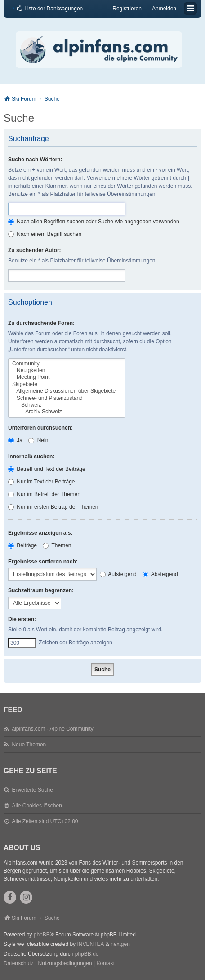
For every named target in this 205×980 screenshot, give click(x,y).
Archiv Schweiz (67, 412)
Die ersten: (22, 619)
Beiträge (22, 545)
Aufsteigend (118, 574)
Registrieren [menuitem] (127, 9)
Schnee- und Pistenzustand (67, 398)
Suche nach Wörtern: (35, 160)
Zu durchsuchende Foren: (41, 323)
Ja (15, 440)
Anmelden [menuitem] (164, 9)
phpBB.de (87, 954)
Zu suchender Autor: (35, 250)
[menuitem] (49, 9)
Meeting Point (67, 377)
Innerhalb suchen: (31, 457)
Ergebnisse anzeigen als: (40, 533)
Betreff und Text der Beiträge (47, 469)
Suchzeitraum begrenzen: (41, 590)
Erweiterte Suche (32, 790)
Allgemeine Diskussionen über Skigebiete (67, 391)
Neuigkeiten (67, 370)
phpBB (42, 935)
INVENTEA (90, 944)
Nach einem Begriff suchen (45, 234)
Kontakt (105, 963)
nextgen (120, 944)
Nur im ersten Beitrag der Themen (53, 507)
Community (67, 364)
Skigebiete (67, 384)
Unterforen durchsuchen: (40, 428)
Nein (38, 440)
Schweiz (67, 405)
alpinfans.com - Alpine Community (52, 729)
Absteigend (160, 574)
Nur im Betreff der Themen (44, 494)
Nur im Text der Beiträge (42, 482)
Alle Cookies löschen (37, 806)
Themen (57, 545)
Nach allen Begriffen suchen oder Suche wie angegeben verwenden (94, 222)
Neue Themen (29, 745)
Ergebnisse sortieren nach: (43, 562)
